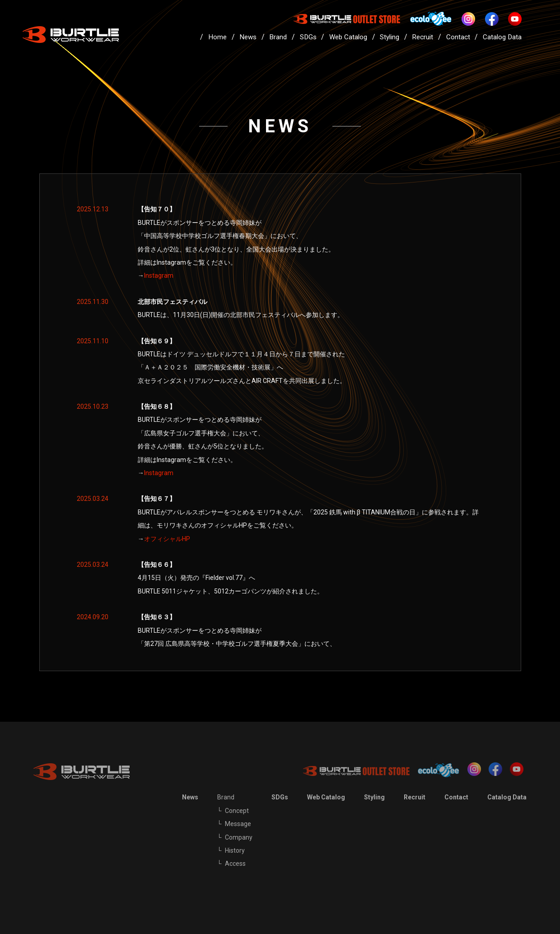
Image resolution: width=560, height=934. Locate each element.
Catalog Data (502, 37)
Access (235, 864)
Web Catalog (348, 37)
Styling (390, 37)
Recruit (422, 37)
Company (239, 837)
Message (238, 824)
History (235, 850)
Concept (237, 811)
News (248, 37)
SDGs (308, 37)
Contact (458, 37)
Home (217, 37)
